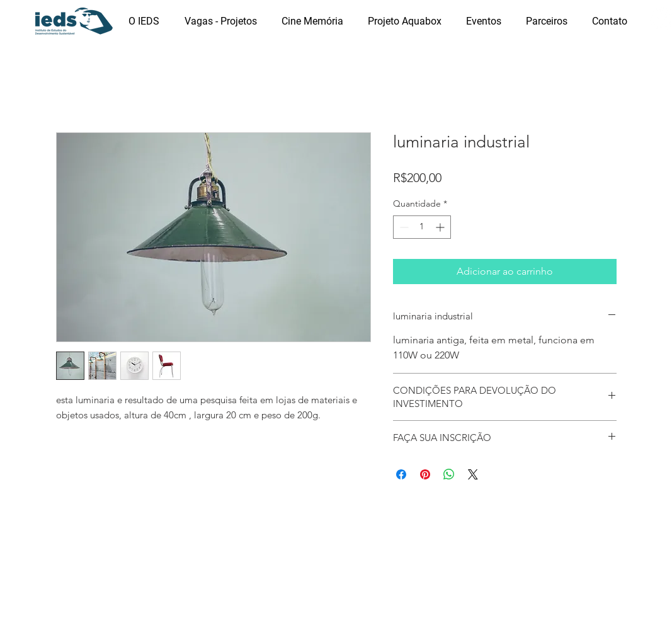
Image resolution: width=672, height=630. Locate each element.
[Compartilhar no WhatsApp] (449, 474)
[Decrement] (403, 227)
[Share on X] (473, 474)
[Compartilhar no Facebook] (401, 474)
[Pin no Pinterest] (425, 474)
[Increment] (441, 227)
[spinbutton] (422, 227)
